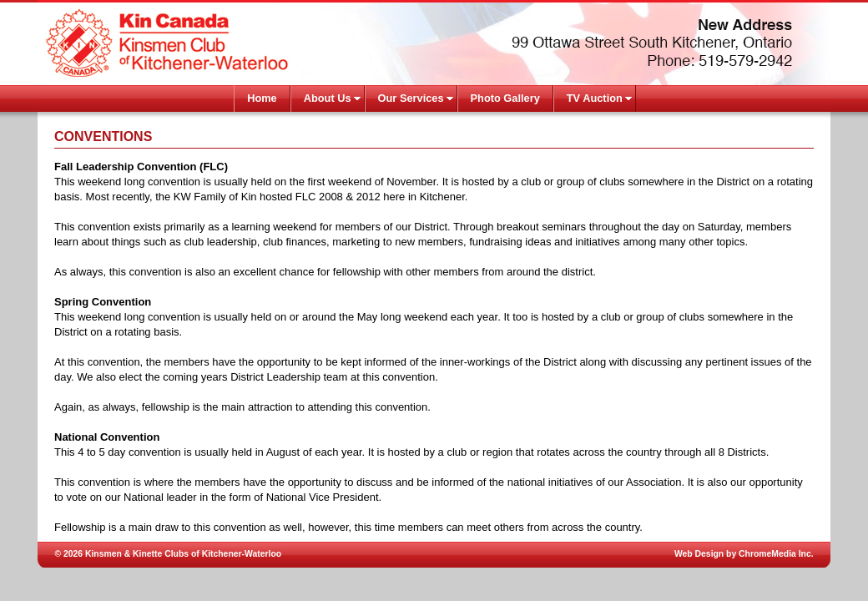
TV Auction (595, 98)
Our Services (411, 98)
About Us (328, 98)
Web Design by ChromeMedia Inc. (744, 554)
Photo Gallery (505, 98)
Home (262, 98)
